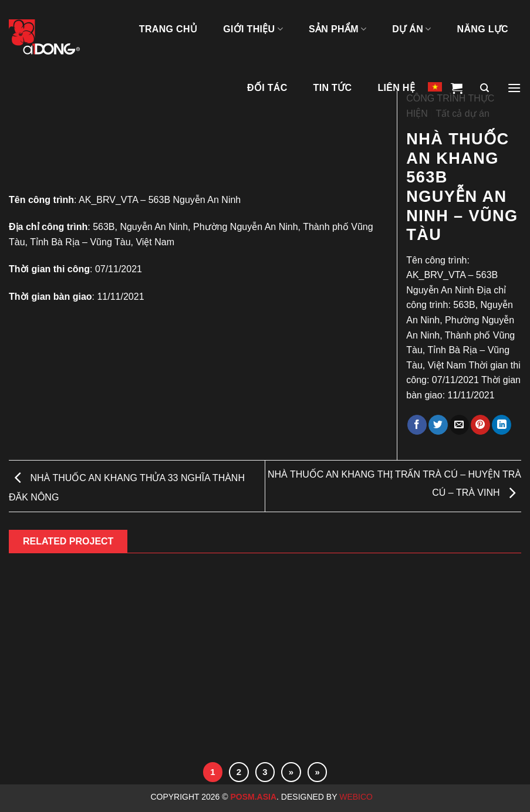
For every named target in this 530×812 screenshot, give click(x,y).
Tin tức (333, 88)
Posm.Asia (253, 797)
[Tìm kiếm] (485, 88)
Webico (357, 797)
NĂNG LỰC (483, 29)
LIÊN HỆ (396, 88)
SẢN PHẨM (337, 29)
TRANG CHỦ (168, 29)
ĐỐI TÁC (267, 88)
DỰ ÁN (411, 29)
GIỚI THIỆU (253, 29)
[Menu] (514, 88)
